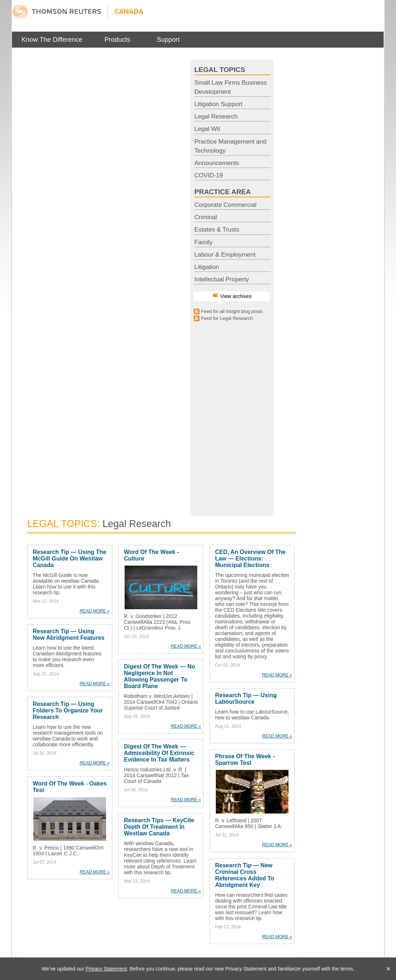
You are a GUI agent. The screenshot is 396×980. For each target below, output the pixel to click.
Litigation (207, 267)
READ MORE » (95, 611)
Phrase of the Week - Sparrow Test (245, 760)
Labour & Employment (225, 255)
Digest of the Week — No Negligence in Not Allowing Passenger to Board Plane (159, 676)
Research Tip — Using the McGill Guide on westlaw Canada (69, 559)
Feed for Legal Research (227, 318)
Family (203, 242)
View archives (236, 296)
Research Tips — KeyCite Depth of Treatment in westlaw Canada (159, 827)
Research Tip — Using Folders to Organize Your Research (68, 710)
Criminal (206, 217)
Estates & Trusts (217, 230)
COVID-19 (209, 175)
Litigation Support (218, 104)
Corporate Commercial (225, 205)
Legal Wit (207, 129)
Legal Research (216, 117)
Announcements (217, 163)
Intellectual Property (222, 279)
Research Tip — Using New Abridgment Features (69, 634)
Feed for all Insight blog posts (232, 311)
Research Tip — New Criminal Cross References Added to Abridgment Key (245, 875)
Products (117, 40)
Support (168, 40)
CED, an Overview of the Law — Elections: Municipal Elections (250, 559)
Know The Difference (52, 40)
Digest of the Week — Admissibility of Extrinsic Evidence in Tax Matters (159, 753)
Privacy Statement (106, 969)
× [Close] (388, 969)
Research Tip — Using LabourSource (246, 698)
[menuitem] (52, 40)
